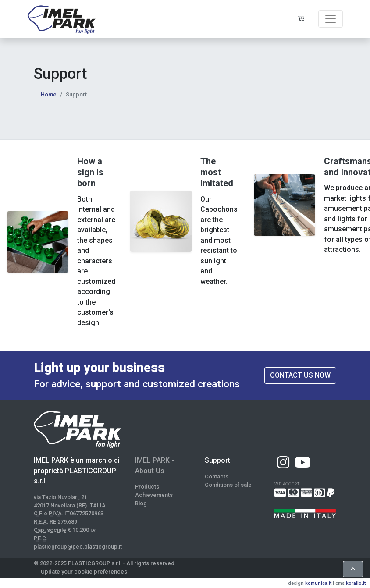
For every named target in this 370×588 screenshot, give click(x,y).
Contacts (217, 476)
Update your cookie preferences (84, 572)
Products (147, 487)
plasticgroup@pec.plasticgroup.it (78, 547)
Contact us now (300, 375)
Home (49, 94)
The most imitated (217, 172)
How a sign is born (90, 172)
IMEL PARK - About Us (155, 466)
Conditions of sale (228, 485)
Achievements (154, 495)
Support (217, 460)
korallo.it (356, 583)
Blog (141, 503)
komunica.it (318, 583)
